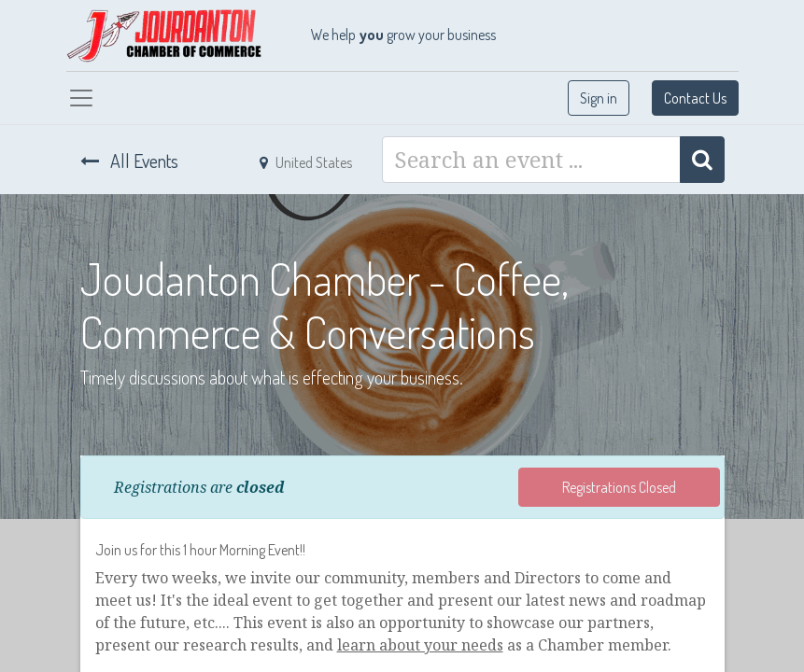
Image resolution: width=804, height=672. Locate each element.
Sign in (599, 98)
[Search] (702, 160)
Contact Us (695, 98)
